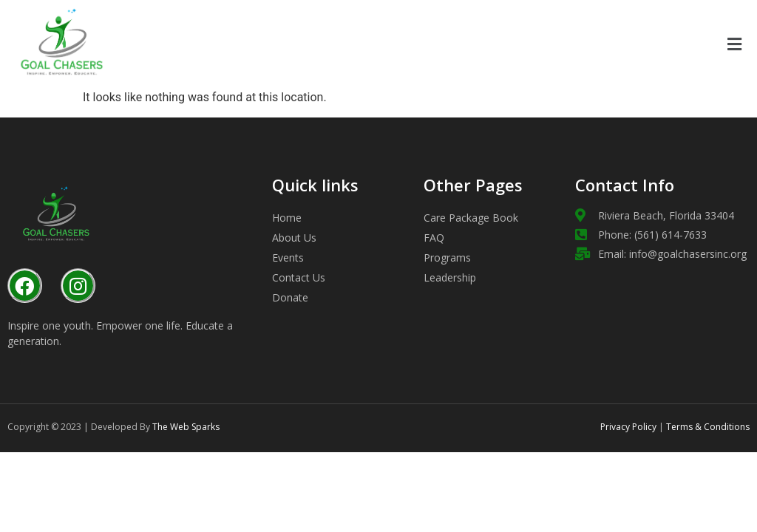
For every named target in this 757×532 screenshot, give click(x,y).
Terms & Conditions (707, 427)
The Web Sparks (186, 427)
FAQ (434, 238)
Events (288, 258)
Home (287, 218)
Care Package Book (471, 218)
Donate (290, 297)
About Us (294, 238)
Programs (447, 258)
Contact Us (299, 277)
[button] (734, 44)
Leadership (450, 277)
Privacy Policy (628, 427)
